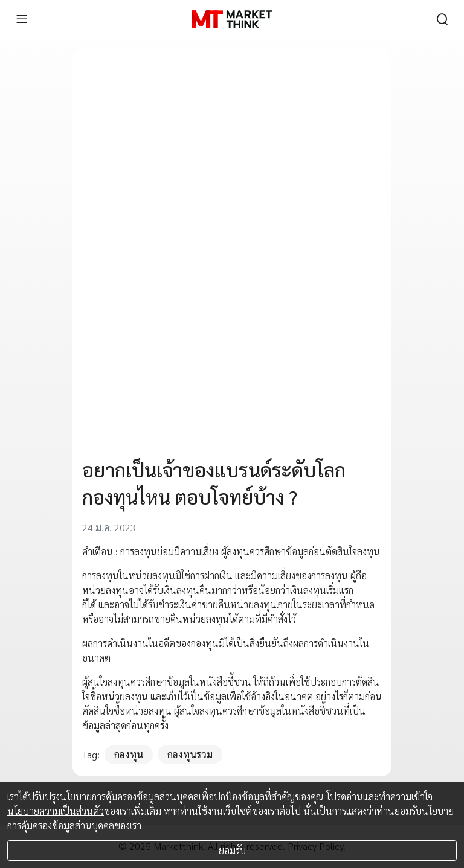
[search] (442, 19)
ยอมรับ (232, 850)
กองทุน (129, 754)
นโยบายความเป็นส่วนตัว (56, 811)
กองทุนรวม (190, 754)
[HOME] (232, 19)
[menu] (22, 19)
